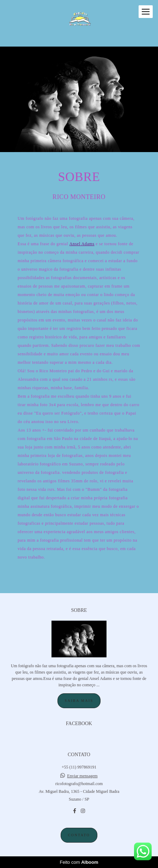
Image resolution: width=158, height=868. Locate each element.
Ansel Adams (82, 244)
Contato (79, 835)
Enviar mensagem (82, 776)
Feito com (79, 862)
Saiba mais (79, 701)
